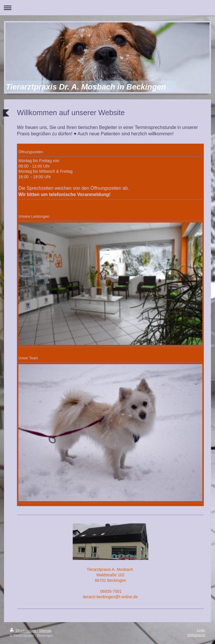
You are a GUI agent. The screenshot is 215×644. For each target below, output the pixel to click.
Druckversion (23, 631)
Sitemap (45, 631)
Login (201, 630)
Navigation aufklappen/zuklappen (107, 8)
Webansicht (196, 635)
